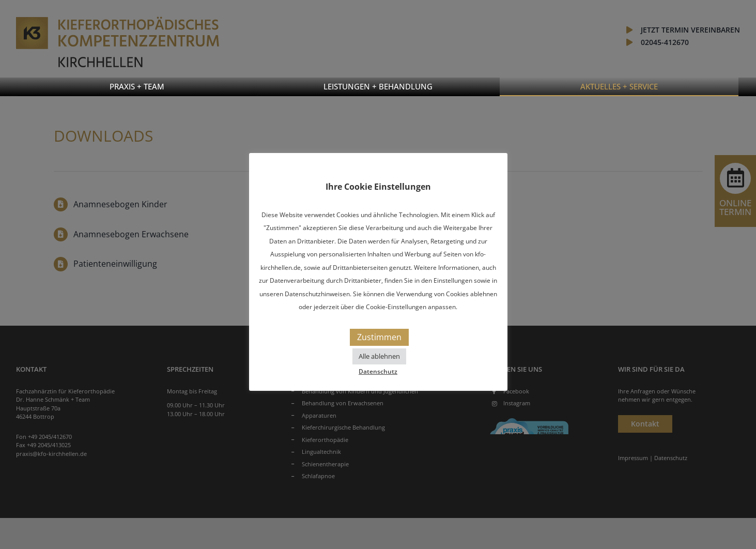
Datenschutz (378, 371)
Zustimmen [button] (379, 337)
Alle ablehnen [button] (379, 356)
